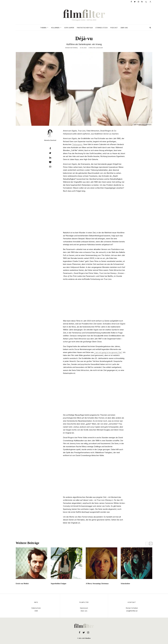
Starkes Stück (101, 28)
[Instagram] (138, 2)
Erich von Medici (22, 584)
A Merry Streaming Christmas (97, 584)
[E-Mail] (50, 167)
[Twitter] (135, 2)
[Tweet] (50, 153)
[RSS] (142, 2)
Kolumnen (55, 28)
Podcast (114, 28)
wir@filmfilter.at (132, 611)
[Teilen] (50, 148)
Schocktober (125, 584)
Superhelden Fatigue (59, 584)
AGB (36, 611)
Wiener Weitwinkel (72, 48)
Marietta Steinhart (50, 140)
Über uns (124, 28)
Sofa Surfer (69, 28)
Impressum (84, 608)
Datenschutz (36, 608)
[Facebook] (131, 2)
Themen (43, 28)
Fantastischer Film (85, 28)
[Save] (50, 162)
